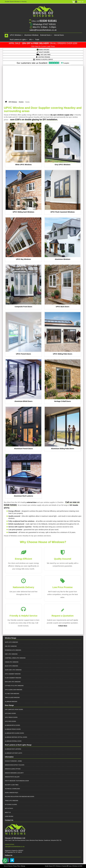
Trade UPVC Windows (12, 801)
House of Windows (11, 761)
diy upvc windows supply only (62, 115)
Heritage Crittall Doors (63, 401)
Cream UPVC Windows (12, 662)
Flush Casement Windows (13, 678)
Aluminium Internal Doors (13, 741)
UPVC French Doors (24, 354)
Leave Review (9, 816)
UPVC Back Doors (63, 307)
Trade (37, 40)
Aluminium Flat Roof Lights (13, 753)
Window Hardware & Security (14, 773)
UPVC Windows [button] (16, 35)
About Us (8, 812)
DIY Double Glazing (11, 805)
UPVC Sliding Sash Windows (23, 212)
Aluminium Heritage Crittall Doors (16, 737)
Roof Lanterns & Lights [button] (19, 40)
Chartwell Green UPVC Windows (15, 658)
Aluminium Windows (31, 35)
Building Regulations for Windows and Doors (20, 797)
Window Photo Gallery (12, 777)
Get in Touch (9, 808)
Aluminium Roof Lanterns (23, 496)
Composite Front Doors (23, 307)
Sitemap (23, 866)
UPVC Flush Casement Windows (62, 212)
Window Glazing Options (13, 769)
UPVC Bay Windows (24, 259)
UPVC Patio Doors (10, 721)
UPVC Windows (13, 102)
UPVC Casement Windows (13, 674)
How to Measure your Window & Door (17, 781)
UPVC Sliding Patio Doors (63, 354)
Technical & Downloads (12, 789)
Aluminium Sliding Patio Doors (63, 449)
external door (32, 502)
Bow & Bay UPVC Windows (13, 682)
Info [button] (31, 40)
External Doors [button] (46, 35)
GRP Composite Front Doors (14, 710)
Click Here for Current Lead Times (43, 46)
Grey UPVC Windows (63, 165)
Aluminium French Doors (23, 449)
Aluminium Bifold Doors (23, 401)
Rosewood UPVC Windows (13, 650)
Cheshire (21, 102)
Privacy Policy (17, 866)
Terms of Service (8, 866)
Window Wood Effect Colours (15, 765)
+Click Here (62, 626)
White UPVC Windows (23, 165)
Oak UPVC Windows (11, 646)
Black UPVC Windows (11, 666)
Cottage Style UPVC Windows (14, 686)
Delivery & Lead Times (12, 785)
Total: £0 (78, 2)
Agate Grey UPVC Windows (13, 670)
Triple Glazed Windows (12, 698)
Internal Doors (59, 35)
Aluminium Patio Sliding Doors (14, 733)
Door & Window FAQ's (11, 793)
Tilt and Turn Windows (12, 694)
